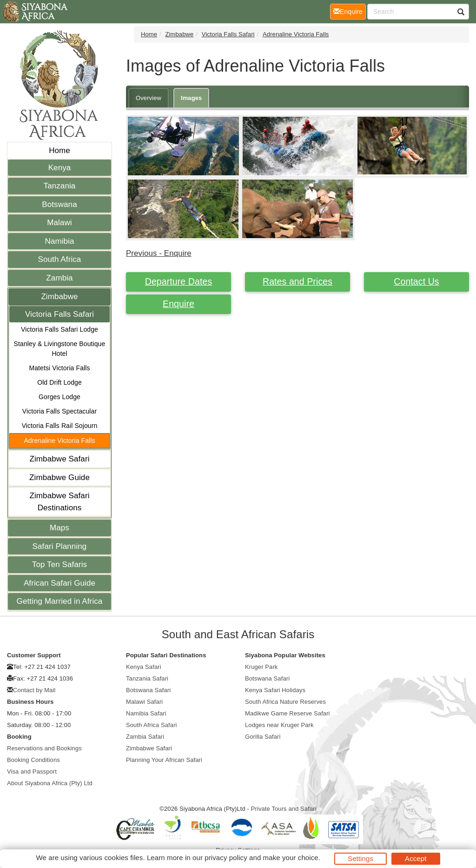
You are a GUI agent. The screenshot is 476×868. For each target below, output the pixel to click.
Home (59, 150)
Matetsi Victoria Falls (59, 368)
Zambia (59, 278)
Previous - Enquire (159, 253)
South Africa (60, 259)
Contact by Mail (34, 690)
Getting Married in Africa (60, 601)
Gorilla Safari (263, 737)
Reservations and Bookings (44, 748)
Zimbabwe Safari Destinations (59, 502)
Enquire (178, 304)
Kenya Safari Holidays (275, 690)
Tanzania (60, 186)
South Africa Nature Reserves (285, 702)
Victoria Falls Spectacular (59, 411)
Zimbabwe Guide (59, 477)
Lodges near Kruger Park (279, 725)
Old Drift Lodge (59, 382)
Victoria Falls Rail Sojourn (60, 426)
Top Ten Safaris (59, 564)
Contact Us (416, 281)
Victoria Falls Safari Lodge (59, 329)
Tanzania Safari (147, 678)
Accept (416, 858)
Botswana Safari (148, 690)
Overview (149, 98)
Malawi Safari (144, 702)
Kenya (60, 168)
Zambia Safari (145, 737)
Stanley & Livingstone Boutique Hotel (60, 349)
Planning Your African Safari (164, 760)
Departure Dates (179, 281)
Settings (360, 858)
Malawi (59, 223)
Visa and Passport (32, 771)
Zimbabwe (59, 297)
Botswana (59, 204)
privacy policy (226, 858)
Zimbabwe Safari (59, 459)
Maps (59, 528)
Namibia (59, 241)
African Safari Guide (59, 583)
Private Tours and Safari (284, 809)
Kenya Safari (144, 667)
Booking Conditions (33, 760)
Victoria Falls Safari (59, 314)
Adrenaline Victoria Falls (59, 441)
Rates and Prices (297, 281)
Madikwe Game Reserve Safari (288, 713)
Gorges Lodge (59, 397)
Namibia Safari (146, 713)
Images (191, 98)
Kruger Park (261, 667)
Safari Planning (60, 546)
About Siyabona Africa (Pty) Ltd (50, 783)
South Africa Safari (152, 725)
